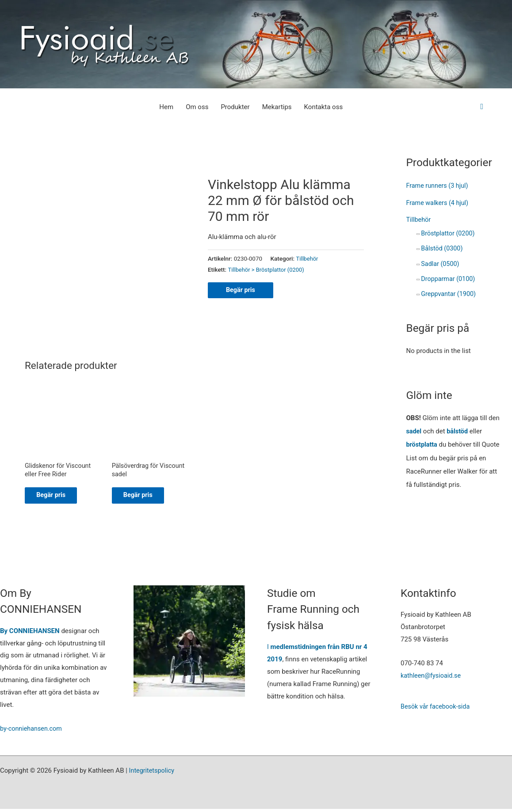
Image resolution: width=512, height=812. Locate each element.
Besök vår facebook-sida (437, 710)
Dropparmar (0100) (449, 277)
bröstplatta (423, 442)
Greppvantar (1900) (449, 292)
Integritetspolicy (153, 774)
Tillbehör (307, 258)
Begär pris (241, 290)
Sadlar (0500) (441, 262)
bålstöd (459, 429)
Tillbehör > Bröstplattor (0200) (268, 269)
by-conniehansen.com (32, 732)
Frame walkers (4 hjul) (439, 202)
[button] (482, 107)
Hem (166, 107)
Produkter (235, 107)
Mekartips (277, 107)
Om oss (197, 107)
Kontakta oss (324, 107)
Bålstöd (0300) (443, 247)
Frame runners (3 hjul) (439, 186)
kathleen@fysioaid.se (432, 679)
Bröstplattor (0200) (449, 232)
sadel (414, 429)
